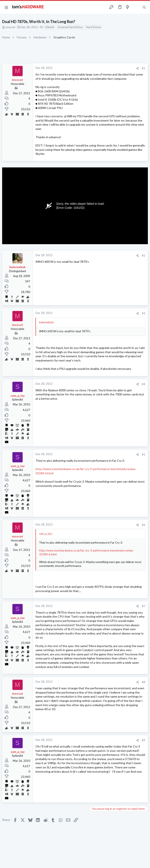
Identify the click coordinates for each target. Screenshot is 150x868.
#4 (144, 384)
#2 (144, 255)
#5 (144, 454)
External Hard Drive (70, 27)
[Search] (144, 7)
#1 (144, 68)
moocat (10, 27)
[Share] (137, 68)
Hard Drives (94, 27)
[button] (6, 7)
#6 (144, 525)
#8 (144, 682)
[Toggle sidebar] (136, 7)
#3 (144, 313)
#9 (144, 740)
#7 (144, 606)
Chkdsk (50, 27)
